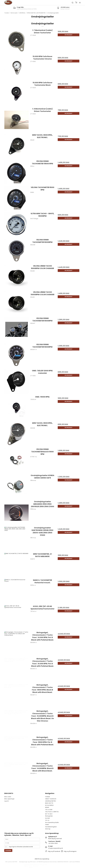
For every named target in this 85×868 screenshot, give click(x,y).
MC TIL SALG (49, 814)
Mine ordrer (8, 797)
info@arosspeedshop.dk (55, 848)
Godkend (8, 850)
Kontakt (48, 818)
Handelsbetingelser (51, 827)
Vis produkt (68, 35)
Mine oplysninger (9, 799)
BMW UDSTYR (49, 803)
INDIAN (47, 807)
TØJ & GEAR (49, 810)
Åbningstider (49, 816)
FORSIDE (48, 797)
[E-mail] (22, 843)
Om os (47, 820)
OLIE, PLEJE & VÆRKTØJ (52, 812)
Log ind (6, 801)
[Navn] (22, 839)
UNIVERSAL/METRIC (51, 801)
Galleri (47, 825)
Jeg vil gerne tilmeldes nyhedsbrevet (21, 847)
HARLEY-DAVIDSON (51, 799)
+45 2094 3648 (53, 843)
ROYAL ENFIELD (49, 805)
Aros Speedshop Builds (52, 822)
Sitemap (48, 829)
